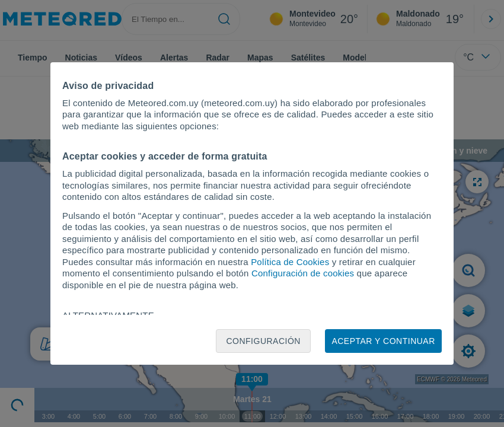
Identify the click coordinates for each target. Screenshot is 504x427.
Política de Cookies (290, 262)
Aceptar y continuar (383, 341)
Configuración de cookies (303, 273)
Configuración (263, 341)
